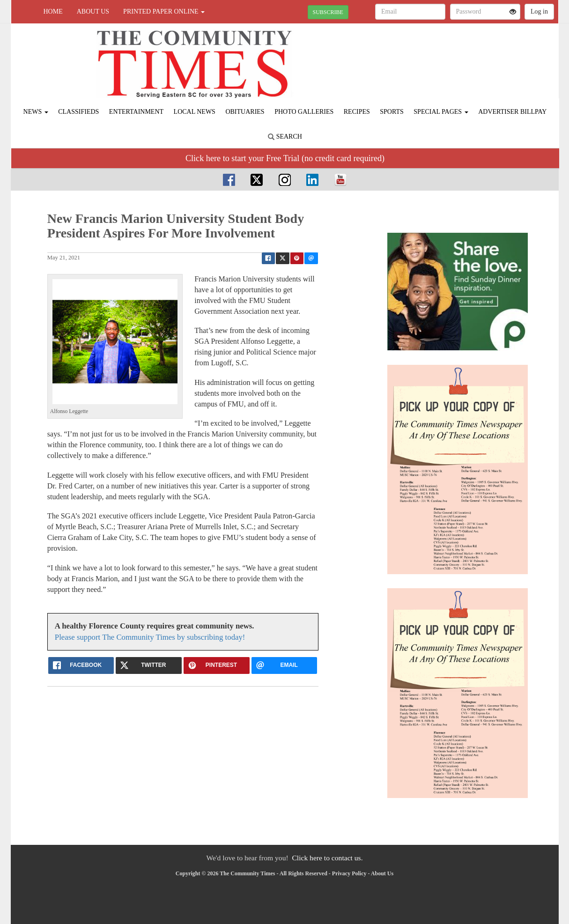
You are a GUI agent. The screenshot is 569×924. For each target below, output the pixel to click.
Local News (195, 112)
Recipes (357, 112)
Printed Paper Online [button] (164, 11)
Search (285, 137)
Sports (392, 112)
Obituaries (245, 112)
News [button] (36, 112)
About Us (93, 11)
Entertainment (136, 112)
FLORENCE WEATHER (473, 56)
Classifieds (78, 112)
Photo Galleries (304, 112)
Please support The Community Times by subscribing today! (150, 637)
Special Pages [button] (441, 112)
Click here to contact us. (327, 858)
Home (53, 11)
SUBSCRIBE (328, 12)
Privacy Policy (349, 873)
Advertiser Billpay (512, 112)
